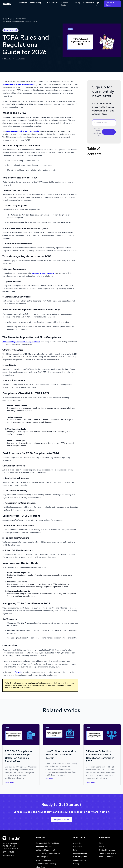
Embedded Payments (44, 847)
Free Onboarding (80, 853)
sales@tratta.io (8, 855)
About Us (77, 843)
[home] (7, 4)
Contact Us (78, 847)
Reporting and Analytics (45, 860)
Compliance (21, 19)
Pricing (77, 3)
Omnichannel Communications (48, 853)
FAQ (75, 850)
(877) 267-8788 (8, 852)
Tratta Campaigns (43, 857)
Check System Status (107, 853)
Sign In (98, 4)
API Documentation (107, 857)
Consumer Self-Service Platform (48, 843)
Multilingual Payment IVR (46, 850)
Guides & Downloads (107, 850)
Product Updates (80, 857)
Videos (102, 847)
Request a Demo (110, 4)
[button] (22, 3)
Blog (12, 19)
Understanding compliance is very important (21, 342)
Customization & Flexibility (46, 864)
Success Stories (64, 4)
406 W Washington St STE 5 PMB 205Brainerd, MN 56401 (11, 846)
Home (5, 19)
